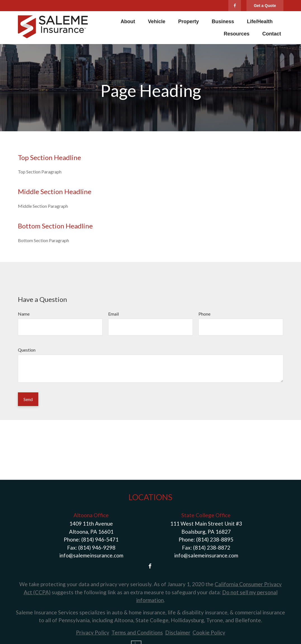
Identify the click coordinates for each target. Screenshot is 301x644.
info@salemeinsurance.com (91, 555)
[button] (128, 22)
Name (24, 314)
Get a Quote (265, 6)
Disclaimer (178, 632)
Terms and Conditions (137, 632)
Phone (204, 314)
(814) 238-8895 (215, 539)
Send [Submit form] (28, 399)
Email (113, 314)
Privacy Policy (93, 632)
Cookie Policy (209, 632)
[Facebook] (235, 6)
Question (27, 350)
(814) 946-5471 (100, 539)
